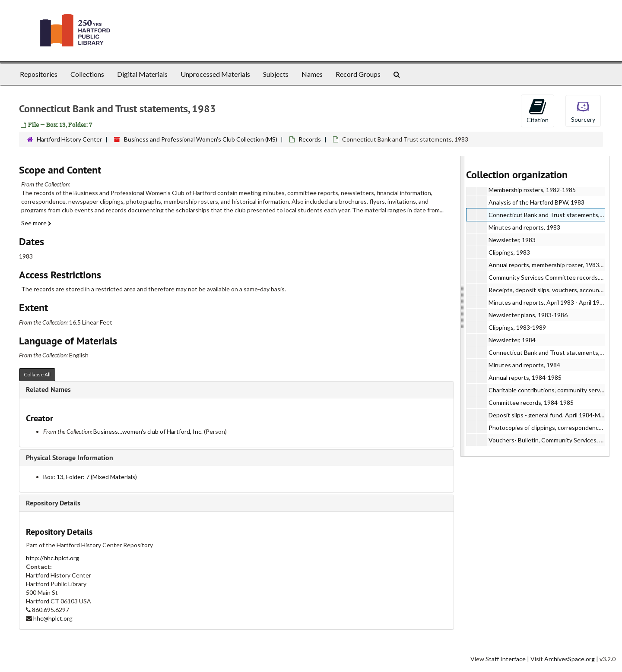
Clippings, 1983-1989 (517, 327)
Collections (87, 74)
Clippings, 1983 (509, 252)
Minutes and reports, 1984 (524, 365)
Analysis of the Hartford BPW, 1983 (536, 202)
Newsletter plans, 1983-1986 (528, 315)
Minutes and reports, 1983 (524, 227)
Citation (538, 110)
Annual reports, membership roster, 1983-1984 (552, 265)
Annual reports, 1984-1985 (525, 377)
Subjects (276, 74)
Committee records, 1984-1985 (531, 402)
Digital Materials (142, 74)
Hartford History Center (69, 139)
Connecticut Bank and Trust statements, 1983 (552, 215)
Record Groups (358, 74)
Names (312, 74)
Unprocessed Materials (215, 74)
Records (310, 139)
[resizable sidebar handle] (463, 306)
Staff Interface (506, 659)
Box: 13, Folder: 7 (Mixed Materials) (90, 477)
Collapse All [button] (37, 374)
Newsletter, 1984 (512, 340)
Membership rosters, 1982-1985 (532, 190)
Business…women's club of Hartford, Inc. (148, 431)
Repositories (39, 74)
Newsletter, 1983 (512, 240)
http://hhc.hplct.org (52, 558)
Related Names (48, 390)
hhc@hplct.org (53, 618)
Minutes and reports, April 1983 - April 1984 (547, 302)
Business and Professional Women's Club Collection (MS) (201, 139)
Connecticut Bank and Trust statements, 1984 (552, 352)
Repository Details (53, 503)
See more (36, 223)
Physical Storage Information (70, 458)
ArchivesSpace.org (570, 659)
